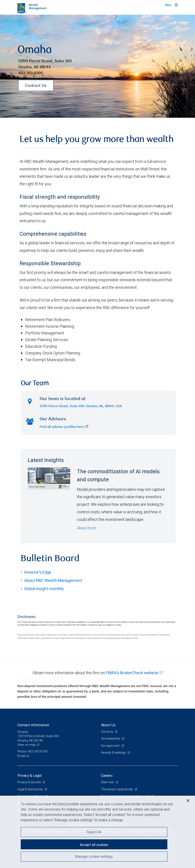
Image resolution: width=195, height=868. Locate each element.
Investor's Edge (38, 572)
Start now (108, 782)
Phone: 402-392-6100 (32, 751)
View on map (27, 745)
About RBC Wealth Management (53, 580)
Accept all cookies (94, 845)
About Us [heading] (108, 725)
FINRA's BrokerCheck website (132, 673)
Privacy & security (30, 782)
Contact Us (36, 86)
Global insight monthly (44, 589)
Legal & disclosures (30, 789)
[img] (97, 66)
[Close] (188, 801)
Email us (23, 756)
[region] (97, 832)
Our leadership (111, 739)
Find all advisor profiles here (64, 427)
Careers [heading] (107, 775)
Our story (107, 732)
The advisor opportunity (117, 789)
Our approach (111, 746)
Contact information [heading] (33, 725)
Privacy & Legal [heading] (29, 775)
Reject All (94, 832)
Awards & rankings (114, 753)
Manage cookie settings (94, 856)
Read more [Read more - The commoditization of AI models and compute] (86, 528)
